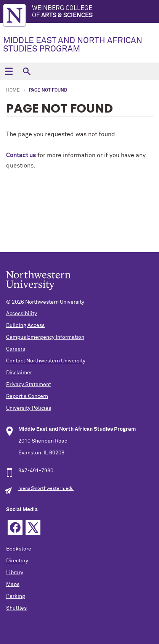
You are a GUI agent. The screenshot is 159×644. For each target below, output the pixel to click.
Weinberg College (96, 12)
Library (15, 573)
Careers (16, 349)
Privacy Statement (29, 385)
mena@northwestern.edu (46, 489)
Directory (17, 561)
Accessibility (22, 314)
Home (13, 90)
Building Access (25, 325)
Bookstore (19, 549)
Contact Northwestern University (46, 361)
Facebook (15, 527)
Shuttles (16, 608)
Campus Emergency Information (45, 337)
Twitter (33, 527)
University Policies (29, 408)
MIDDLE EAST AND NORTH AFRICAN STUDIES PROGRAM (73, 45)
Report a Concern (27, 396)
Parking (16, 596)
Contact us (21, 155)
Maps (13, 584)
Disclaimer (19, 373)
